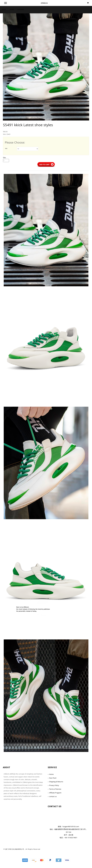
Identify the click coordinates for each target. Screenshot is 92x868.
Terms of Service (55, 789)
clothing (21, 10)
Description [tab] (14, 169)
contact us (53, 796)
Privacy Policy (54, 785)
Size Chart (53, 778)
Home (51, 774)
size (6, 148)
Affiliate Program (55, 793)
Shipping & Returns (56, 782)
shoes (4, 10)
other (12, 10)
